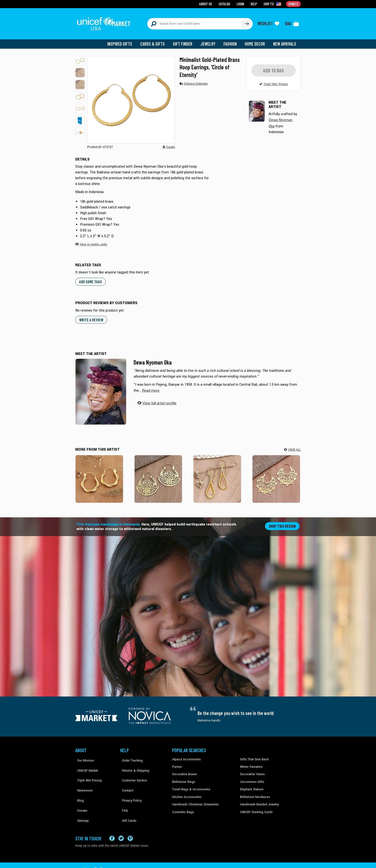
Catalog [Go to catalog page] (225, 4)
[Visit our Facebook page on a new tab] (112, 823)
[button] (80, 58)
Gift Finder (185, 41)
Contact (125, 777)
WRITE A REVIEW (91, 316)
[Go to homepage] (105, 22)
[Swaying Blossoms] (158, 475)
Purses (177, 763)
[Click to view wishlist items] (268, 22)
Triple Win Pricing (87, 770)
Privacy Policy (129, 785)
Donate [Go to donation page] (294, 4)
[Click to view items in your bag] (292, 22)
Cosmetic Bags (182, 807)
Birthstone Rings (183, 777)
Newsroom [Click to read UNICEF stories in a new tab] (83, 777)
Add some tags (90, 278)
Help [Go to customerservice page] (254, 4)
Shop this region (283, 522)
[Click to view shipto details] (273, 4)
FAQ (123, 792)
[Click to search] (247, 22)
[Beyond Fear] (276, 475)
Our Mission (83, 756)
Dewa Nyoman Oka (153, 358)
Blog (78, 785)
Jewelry (210, 41)
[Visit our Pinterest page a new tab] (130, 823)
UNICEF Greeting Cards (255, 807)
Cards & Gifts (155, 41)
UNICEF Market (85, 763)
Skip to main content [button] (188, 0)
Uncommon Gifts (252, 777)
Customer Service (132, 770)
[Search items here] (195, 22)
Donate (80, 792)
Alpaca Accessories (185, 756)
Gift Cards (127, 799)
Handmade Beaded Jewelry (258, 799)
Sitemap (81, 799)
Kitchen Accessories (186, 792)
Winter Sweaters (251, 763)
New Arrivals (285, 41)
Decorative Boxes (184, 770)
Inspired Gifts (123, 41)
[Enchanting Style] (217, 475)
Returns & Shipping (133, 763)
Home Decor (256, 41)
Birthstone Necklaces (254, 792)
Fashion (231, 41)
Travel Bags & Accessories (190, 785)
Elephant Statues (251, 785)
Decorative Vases (252, 770)
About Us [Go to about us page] (207, 4)
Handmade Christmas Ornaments (194, 799)
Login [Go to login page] (241, 4)
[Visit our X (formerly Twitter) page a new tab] (121, 823)
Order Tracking (130, 756)
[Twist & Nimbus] (99, 475)
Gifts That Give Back (253, 756)
